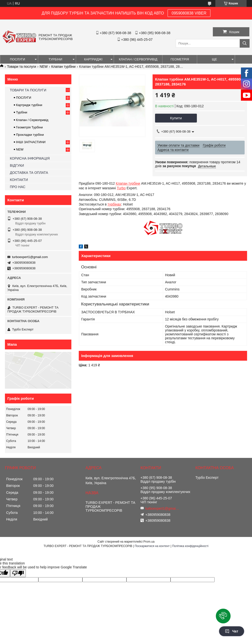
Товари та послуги (21, 67)
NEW (44, 67)
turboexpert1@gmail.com (30, 257)
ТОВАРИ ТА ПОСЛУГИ (28, 90)
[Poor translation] (18, 573)
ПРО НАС (18, 187)
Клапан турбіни (63, 67)
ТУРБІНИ (55, 59)
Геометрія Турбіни (29, 127)
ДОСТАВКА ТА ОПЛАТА (29, 173)
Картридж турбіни (29, 105)
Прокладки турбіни (30, 135)
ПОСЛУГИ (17, 59)
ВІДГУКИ (17, 165)
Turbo (121, 188)
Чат (232, 631)
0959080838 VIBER (189, 13)
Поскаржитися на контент (152, 546)
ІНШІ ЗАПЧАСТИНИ (31, 142)
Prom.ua (149, 542)
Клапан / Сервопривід (32, 120)
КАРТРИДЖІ (93, 59)
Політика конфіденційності (190, 546)
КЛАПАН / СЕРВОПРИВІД (138, 59)
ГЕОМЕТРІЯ (180, 59)
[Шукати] (245, 43)
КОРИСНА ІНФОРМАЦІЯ (30, 158)
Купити (176, 118)
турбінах (114, 204)
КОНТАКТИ (19, 180)
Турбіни (22, 112)
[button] (223, 616)
